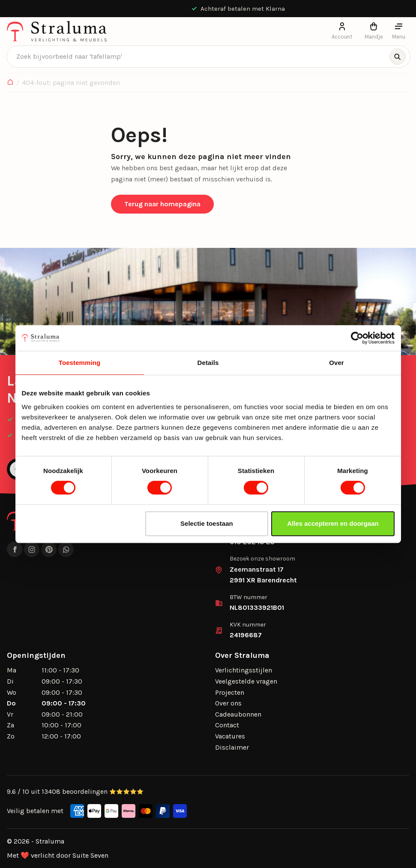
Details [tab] (208, 363)
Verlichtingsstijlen (244, 670)
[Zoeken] (398, 57)
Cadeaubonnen (238, 714)
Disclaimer (232, 747)
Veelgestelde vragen (246, 681)
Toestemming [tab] (80, 363)
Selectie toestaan (207, 523)
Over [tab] (337, 363)
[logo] (57, 31)
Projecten (230, 692)
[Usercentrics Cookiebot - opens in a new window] (357, 338)
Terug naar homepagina (162, 204)
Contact (227, 725)
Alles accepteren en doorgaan (333, 523)
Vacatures (230, 736)
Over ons (228, 703)
